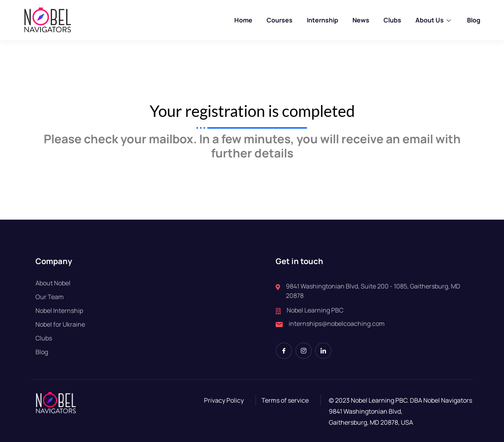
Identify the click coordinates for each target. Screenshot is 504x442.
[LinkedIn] (323, 351)
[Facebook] (284, 351)
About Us (434, 20)
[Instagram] (304, 351)
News (361, 20)
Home (243, 20)
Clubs (392, 20)
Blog (474, 20)
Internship (322, 20)
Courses (280, 20)
